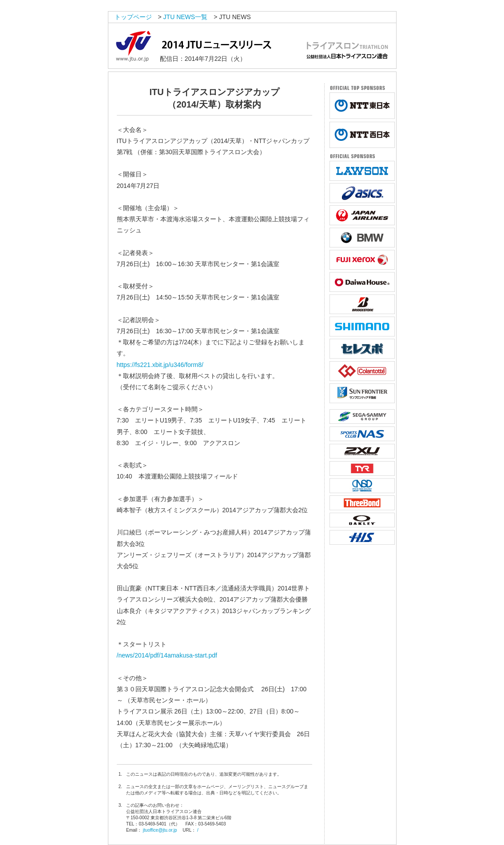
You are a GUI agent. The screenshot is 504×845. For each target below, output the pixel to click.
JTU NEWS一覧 (186, 17)
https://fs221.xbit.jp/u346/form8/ (160, 365)
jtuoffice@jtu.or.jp (160, 830)
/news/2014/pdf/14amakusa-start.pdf (167, 655)
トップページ (133, 17)
